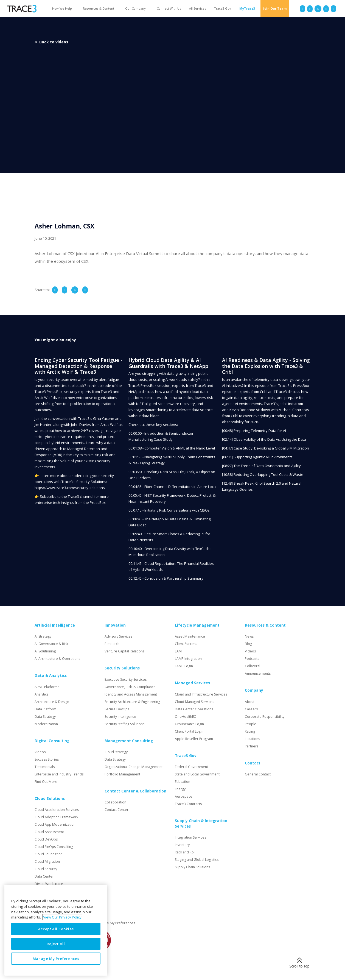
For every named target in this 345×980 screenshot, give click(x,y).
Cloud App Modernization (55, 824)
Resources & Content (99, 8)
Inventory (182, 845)
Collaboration (115, 802)
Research (112, 644)
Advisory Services (118, 636)
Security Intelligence (120, 717)
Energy (180, 789)
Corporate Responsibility (265, 717)
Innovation (115, 625)
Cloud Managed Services (194, 702)
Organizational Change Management (134, 767)
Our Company (135, 8)
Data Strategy (45, 717)
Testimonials (45, 767)
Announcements (258, 673)
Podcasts (252, 659)
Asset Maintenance (190, 636)
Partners (252, 746)
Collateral (253, 666)
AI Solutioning (45, 651)
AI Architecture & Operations (57, 659)
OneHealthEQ (186, 717)
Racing (250, 731)
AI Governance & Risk (51, 644)
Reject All (56, 944)
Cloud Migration (47, 862)
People (251, 724)
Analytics (41, 694)
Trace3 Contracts (188, 804)
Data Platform (45, 709)
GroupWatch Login (189, 724)
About (250, 702)
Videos (40, 752)
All (197, 8)
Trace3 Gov (223, 8)
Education (183, 782)
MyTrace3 (247, 8)
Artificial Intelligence (55, 625)
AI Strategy (43, 636)
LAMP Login (184, 666)
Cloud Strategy (116, 752)
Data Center (44, 876)
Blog (248, 644)
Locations (252, 739)
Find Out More (46, 782)
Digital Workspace (49, 884)
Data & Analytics (51, 675)
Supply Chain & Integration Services (201, 823)
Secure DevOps (117, 709)
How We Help (62, 8)
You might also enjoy (55, 340)
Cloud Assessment (49, 832)
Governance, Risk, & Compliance (130, 687)
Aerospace (184, 796)
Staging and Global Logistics (197, 860)
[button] (63, 8)
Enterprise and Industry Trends (59, 774)
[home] (22, 9)
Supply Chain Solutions (192, 867)
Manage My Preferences (116, 923)
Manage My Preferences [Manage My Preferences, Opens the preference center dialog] (56, 959)
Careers (251, 709)
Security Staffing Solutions (124, 724)
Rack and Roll (185, 852)
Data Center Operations (194, 709)
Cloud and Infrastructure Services (201, 694)
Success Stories (47, 759)
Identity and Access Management (131, 694)
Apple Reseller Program (194, 739)
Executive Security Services (126, 679)
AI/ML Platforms (47, 687)
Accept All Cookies (56, 929)
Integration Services (190, 837)
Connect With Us (169, 8)
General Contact (258, 774)
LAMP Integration (188, 659)
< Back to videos (51, 42)
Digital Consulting (52, 741)
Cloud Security (46, 869)
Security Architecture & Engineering (132, 702)
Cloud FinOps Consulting (54, 847)
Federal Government (191, 767)
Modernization (46, 724)
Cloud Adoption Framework (56, 817)
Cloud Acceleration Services (57, 810)
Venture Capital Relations (124, 651)
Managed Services (192, 683)
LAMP (179, 651)
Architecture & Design (52, 702)
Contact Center (117, 810)
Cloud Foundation (49, 854)
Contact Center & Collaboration (135, 791)
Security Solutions (122, 668)
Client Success (186, 644)
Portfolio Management (122, 774)
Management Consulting (129, 741)
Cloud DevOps (46, 839)
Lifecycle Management (197, 625)
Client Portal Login (189, 731)
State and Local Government (197, 774)
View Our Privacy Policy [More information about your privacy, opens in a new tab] (62, 917)
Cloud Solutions (50, 798)
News (249, 636)
